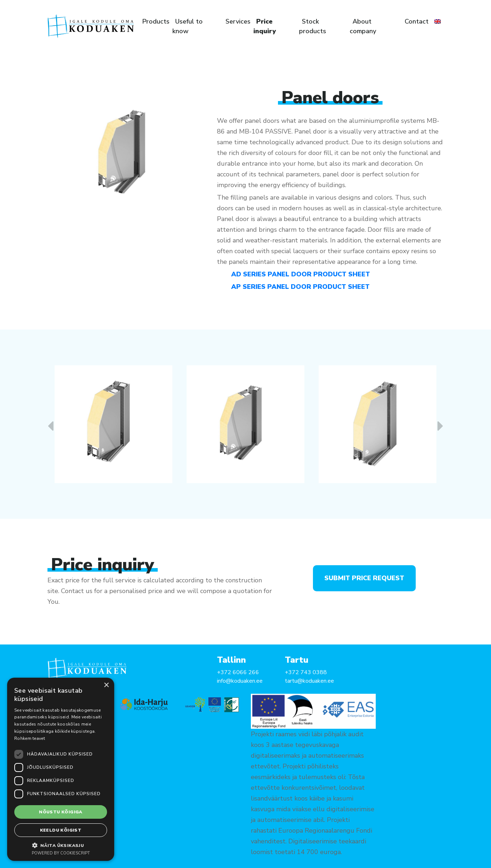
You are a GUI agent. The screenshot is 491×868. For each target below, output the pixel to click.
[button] (61, 845)
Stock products (313, 26)
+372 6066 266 (238, 672)
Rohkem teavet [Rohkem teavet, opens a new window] (30, 738)
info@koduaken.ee (240, 681)
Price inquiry (265, 26)
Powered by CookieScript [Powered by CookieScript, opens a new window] (61, 853)
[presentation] (50, 426)
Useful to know (188, 26)
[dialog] (61, 769)
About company (363, 26)
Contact (417, 21)
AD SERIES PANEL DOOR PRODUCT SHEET (301, 274)
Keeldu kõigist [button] (61, 830)
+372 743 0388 (306, 672)
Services (238, 21)
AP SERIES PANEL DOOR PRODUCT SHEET (300, 287)
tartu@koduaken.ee (309, 681)
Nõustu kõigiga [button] (61, 812)
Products (156, 21)
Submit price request (364, 578)
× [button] (106, 685)
